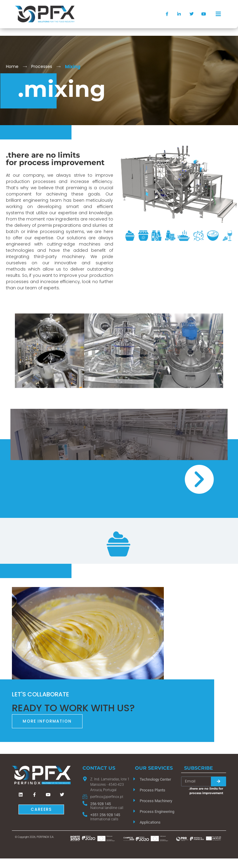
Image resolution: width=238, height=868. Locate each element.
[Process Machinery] (134, 800)
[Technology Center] (134, 779)
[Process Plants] (134, 790)
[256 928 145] (85, 803)
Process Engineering (157, 812)
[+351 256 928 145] (85, 814)
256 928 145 (101, 804)
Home (12, 66)
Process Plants (153, 790)
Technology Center (155, 779)
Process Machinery (156, 801)
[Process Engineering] (134, 811)
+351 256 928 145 (105, 815)
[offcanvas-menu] (218, 14)
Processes (42, 66)
